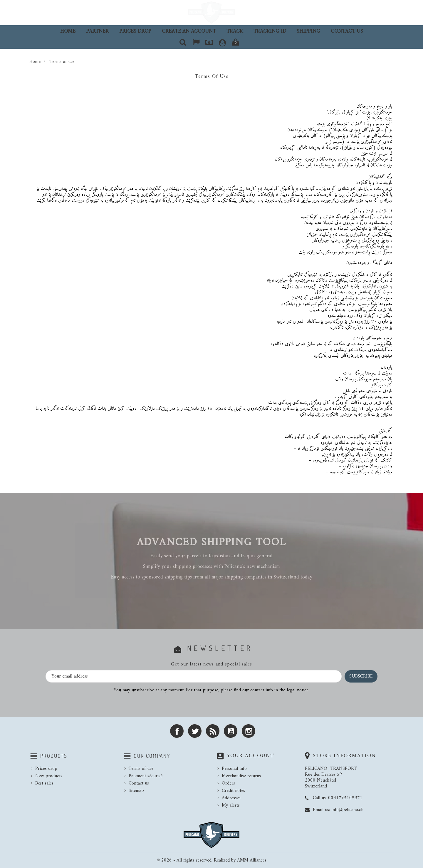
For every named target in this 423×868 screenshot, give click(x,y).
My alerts (231, 805)
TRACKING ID (270, 31)
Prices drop (135, 31)
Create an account (189, 31)
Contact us (347, 31)
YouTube (231, 731)
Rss (213, 731)
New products (49, 776)
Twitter (195, 731)
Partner (97, 31)
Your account (250, 756)
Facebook (177, 731)
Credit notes (233, 791)
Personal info (234, 769)
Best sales (44, 783)
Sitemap (136, 791)
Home (68, 31)
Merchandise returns (241, 776)
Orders (228, 783)
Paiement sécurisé (146, 776)
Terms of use (141, 769)
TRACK (235, 31)
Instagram (249, 731)
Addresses (231, 798)
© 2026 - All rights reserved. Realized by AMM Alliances (211, 860)
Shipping (308, 31)
